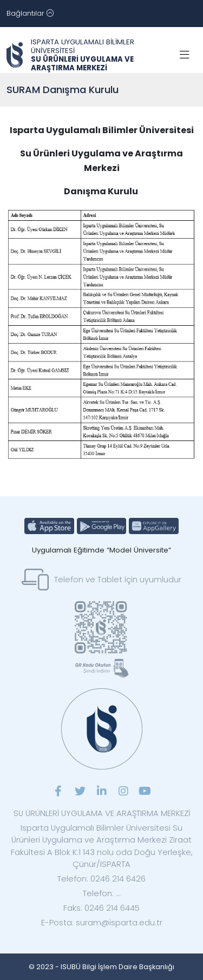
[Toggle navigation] (30, 14)
